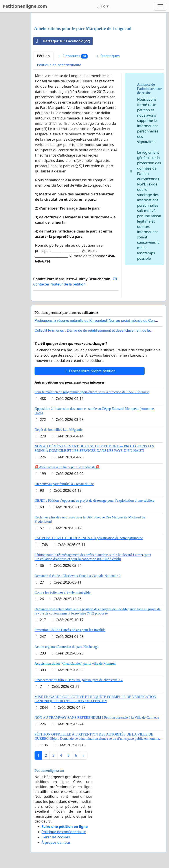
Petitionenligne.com (25, 6)
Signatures (72, 56)
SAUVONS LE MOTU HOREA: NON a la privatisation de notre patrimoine (89, 538)
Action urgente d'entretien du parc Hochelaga (66, 647)
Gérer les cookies (56, 837)
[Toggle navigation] (160, 6)
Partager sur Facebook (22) (62, 41)
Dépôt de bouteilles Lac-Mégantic (59, 430)
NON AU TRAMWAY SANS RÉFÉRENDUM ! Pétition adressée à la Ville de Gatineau (97, 718)
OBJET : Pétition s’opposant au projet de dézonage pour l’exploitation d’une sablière (95, 500)
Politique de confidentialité (59, 65)
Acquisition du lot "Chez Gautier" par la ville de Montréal (75, 663)
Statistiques (107, 56)
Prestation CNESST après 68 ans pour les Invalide (70, 630)
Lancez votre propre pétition (90, 371)
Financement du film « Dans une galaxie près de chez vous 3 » (79, 680)
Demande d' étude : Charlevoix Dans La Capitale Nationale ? (78, 576)
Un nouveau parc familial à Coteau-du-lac (64, 484)
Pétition (43, 56)
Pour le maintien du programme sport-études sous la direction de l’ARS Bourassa (92, 392)
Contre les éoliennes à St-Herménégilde (62, 592)
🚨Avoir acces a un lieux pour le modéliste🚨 (67, 467)
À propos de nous (56, 842)
